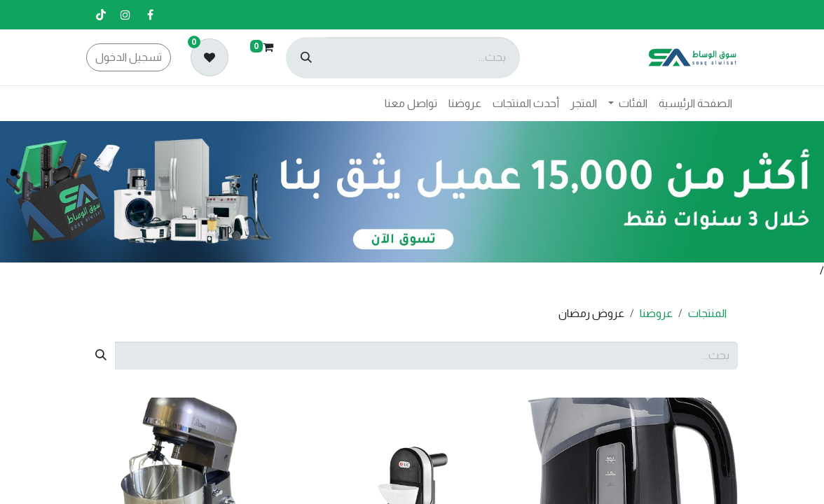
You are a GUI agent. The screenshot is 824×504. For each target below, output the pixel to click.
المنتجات (707, 313)
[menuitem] (695, 104)
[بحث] (306, 58)
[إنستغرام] (125, 15)
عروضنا (656, 313)
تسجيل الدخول (129, 57)
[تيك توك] (101, 15)
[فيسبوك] (150, 15)
